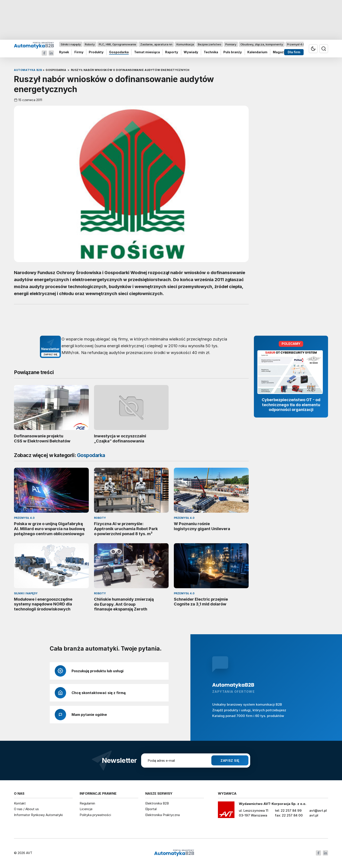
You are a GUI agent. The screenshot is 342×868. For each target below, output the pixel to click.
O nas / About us (26, 809)
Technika (211, 52)
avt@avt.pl (318, 810)
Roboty (90, 44)
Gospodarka (119, 52)
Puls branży (233, 52)
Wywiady (191, 52)
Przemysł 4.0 (296, 44)
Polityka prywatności (95, 815)
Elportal (151, 809)
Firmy (79, 52)
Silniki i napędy (71, 44)
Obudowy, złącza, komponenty (262, 44)
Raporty (172, 52)
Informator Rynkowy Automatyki (38, 815)
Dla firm (294, 52)
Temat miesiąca (147, 52)
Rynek (64, 52)
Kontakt (20, 803)
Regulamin (87, 803)
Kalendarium (257, 52)
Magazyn (280, 52)
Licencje (86, 809)
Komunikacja (185, 44)
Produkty (96, 52)
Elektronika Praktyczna (162, 815)
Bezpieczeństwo (209, 44)
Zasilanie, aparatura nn (156, 44)
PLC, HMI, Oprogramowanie (117, 44)
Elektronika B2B (157, 803)
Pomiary (231, 44)
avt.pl (314, 815)
